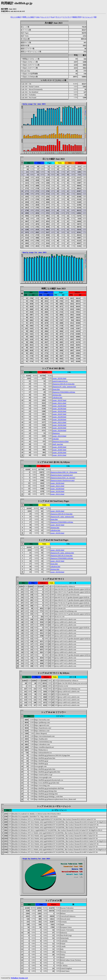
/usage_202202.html (59, 411)
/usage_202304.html (59, 430)
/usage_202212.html (59, 422)
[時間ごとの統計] (29, 17)
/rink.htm (56, 439)
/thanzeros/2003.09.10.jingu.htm (63, 384)
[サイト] (58, 17)
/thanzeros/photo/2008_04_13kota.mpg (64, 472)
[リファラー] (67, 17)
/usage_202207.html (59, 414)
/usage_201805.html (59, 447)
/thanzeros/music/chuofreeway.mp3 (63, 480)
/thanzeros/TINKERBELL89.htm (64, 392)
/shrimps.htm (57, 395)
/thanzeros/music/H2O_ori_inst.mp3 (63, 478)
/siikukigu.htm (57, 398)
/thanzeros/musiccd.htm (61, 441)
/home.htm (56, 389)
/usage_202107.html (59, 400)
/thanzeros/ (56, 433)
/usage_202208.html (59, 417)
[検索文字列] (77, 17)
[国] (95, 17)
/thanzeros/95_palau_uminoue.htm (64, 387)
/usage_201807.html (59, 450)
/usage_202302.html (59, 425)
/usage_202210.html (59, 436)
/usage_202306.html (59, 408)
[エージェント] (88, 17)
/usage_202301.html (59, 378)
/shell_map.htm (58, 444)
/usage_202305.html (59, 406)
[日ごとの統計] (16, 17)
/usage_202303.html (59, 428)
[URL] (38, 17)
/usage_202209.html (59, 419)
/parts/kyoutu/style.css (60, 381)
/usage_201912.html (59, 455)
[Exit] (53, 17)
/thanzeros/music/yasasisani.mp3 (62, 475)
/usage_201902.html (59, 452)
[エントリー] (45, 17)
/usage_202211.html (59, 403)
